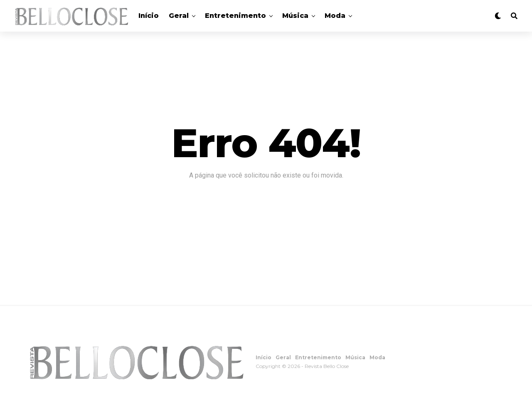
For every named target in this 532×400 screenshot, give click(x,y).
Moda (335, 16)
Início (149, 16)
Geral (179, 16)
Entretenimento (235, 16)
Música (295, 16)
